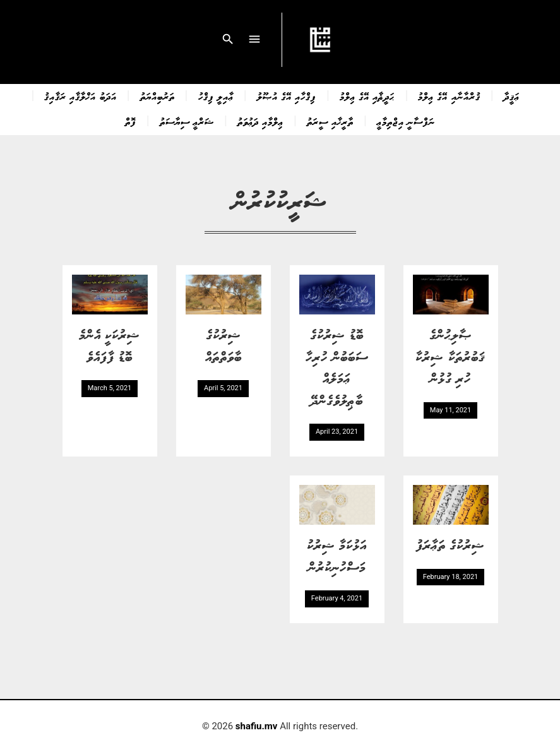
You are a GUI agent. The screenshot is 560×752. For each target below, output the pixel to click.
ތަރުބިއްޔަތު (158, 96)
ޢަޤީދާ (512, 96)
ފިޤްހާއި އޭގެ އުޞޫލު (287, 96)
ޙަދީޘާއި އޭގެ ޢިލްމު (367, 96)
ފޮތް (131, 121)
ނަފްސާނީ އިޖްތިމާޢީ (406, 121)
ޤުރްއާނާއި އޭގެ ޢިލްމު (449, 96)
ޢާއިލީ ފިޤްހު (216, 96)
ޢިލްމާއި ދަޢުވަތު (260, 121)
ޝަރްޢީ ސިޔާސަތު (187, 121)
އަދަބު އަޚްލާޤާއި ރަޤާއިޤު (80, 96)
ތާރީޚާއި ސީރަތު (330, 121)
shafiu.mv (257, 726)
